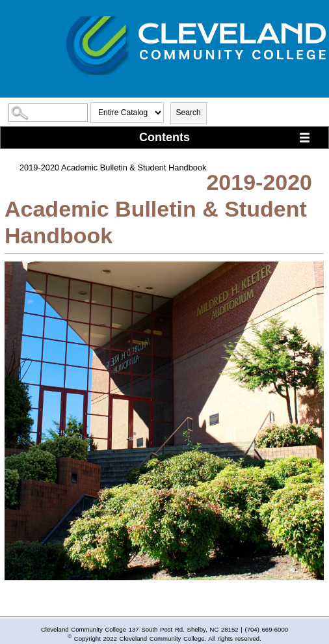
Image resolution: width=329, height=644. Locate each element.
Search (189, 113)
